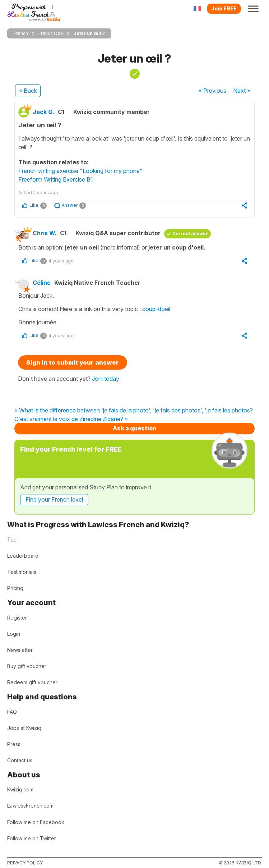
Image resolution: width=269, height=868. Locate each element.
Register (17, 618)
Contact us (20, 760)
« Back (28, 91)
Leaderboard (23, 556)
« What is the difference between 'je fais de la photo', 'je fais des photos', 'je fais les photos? (134, 411)
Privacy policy (25, 863)
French (21, 33)
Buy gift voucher (27, 666)
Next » (242, 91)
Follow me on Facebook (36, 822)
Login (14, 634)
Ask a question (134, 428)
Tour (13, 540)
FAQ (12, 712)
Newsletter (20, 650)
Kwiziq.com (20, 789)
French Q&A (51, 33)
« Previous (212, 91)
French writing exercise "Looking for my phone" (80, 171)
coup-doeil (156, 309)
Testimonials (22, 572)
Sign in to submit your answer (73, 362)
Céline (42, 283)
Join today (106, 379)
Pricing (15, 588)
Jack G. (43, 112)
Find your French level (54, 499)
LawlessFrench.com (30, 806)
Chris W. (45, 233)
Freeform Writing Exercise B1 (56, 179)
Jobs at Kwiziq (24, 728)
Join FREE (224, 8)
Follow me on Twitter (32, 838)
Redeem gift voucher (32, 682)
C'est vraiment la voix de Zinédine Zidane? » (71, 419)
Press (14, 744)
